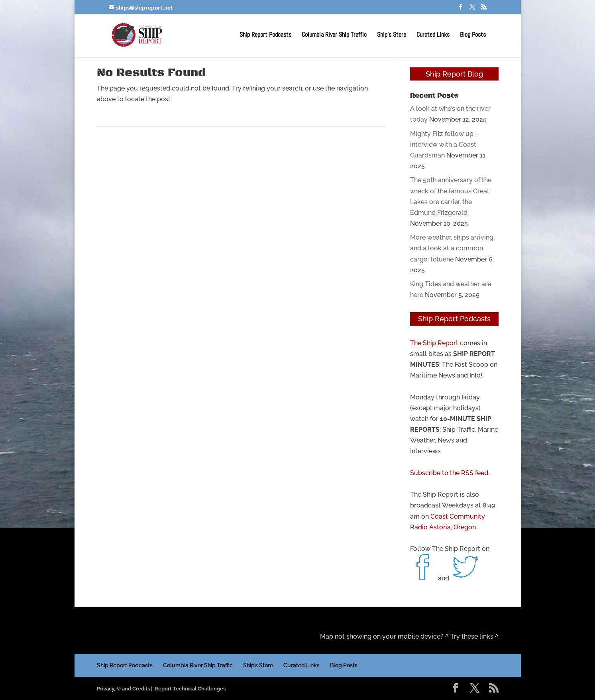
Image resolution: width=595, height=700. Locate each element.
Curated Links (433, 35)
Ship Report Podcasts (265, 35)
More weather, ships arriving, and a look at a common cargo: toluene (452, 248)
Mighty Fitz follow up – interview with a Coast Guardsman (444, 145)
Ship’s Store (392, 35)
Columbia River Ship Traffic (334, 35)
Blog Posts (473, 35)
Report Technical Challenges (190, 689)
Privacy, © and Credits (123, 689)
